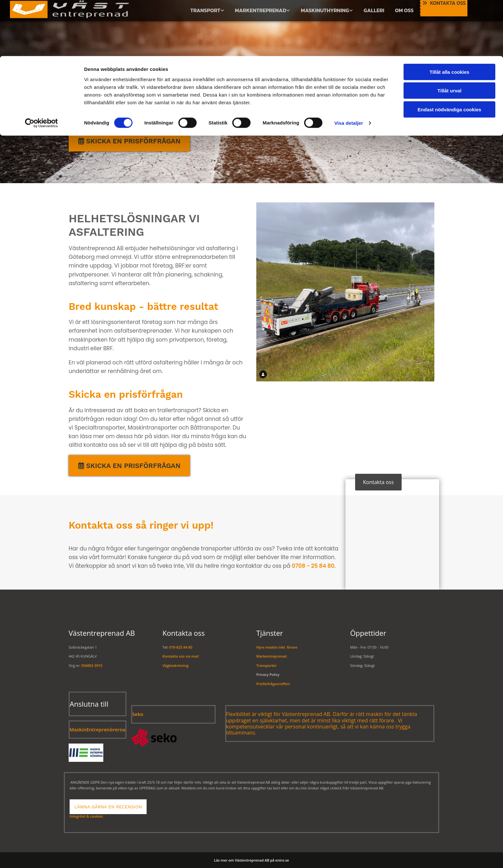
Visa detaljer (349, 67)
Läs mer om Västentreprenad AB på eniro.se (251, 860)
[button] (129, 141)
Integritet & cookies (86, 816)
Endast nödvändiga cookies (449, 53)
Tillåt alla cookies (449, 16)
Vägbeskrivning (176, 665)
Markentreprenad (271, 656)
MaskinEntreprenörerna (98, 729)
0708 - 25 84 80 (313, 566)
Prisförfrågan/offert (273, 684)
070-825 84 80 (181, 647)
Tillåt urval (450, 35)
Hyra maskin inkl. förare (277, 647)
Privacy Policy (268, 674)
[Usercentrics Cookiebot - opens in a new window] (42, 67)
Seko (138, 714)
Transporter (266, 665)
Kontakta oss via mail (181, 656)
